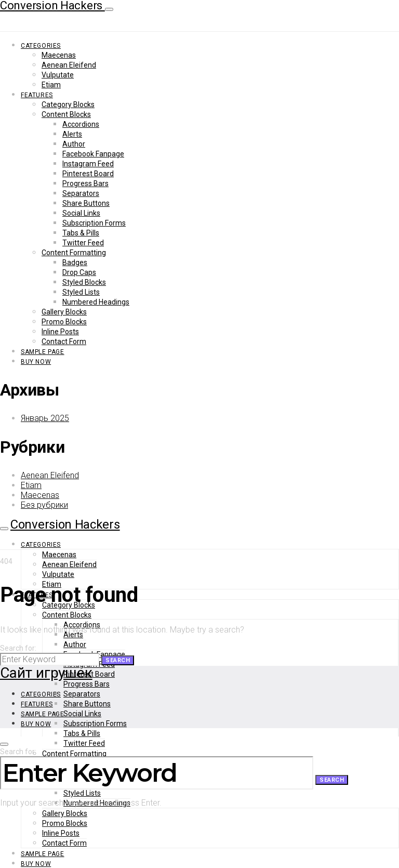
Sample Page (43, 352)
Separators (81, 193)
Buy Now (36, 362)
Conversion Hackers (65, 524)
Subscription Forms (94, 223)
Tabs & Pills (81, 233)
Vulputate (58, 75)
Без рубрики (44, 505)
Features (37, 95)
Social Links (81, 213)
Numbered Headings (96, 302)
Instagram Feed (88, 164)
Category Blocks (68, 104)
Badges (75, 262)
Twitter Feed (83, 243)
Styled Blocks (84, 282)
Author (74, 144)
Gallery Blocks (64, 312)
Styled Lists (81, 292)
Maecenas (59, 55)
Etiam (51, 85)
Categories (41, 46)
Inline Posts (60, 332)
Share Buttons (86, 203)
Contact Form (64, 341)
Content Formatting (74, 253)
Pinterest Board (88, 174)
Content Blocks (66, 114)
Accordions (81, 124)
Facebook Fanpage (93, 154)
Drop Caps (79, 272)
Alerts (72, 134)
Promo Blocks (64, 322)
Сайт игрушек (46, 673)
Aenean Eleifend (69, 65)
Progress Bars (85, 183)
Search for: (18, 648)
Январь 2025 (45, 418)
